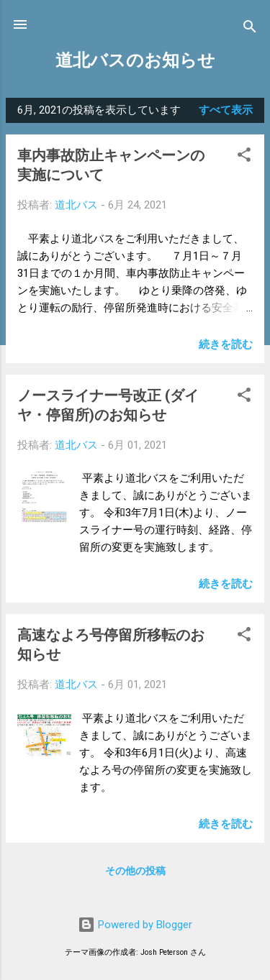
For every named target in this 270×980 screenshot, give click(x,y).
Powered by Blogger (135, 925)
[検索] (250, 29)
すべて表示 (226, 110)
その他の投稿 (135, 871)
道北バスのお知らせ (135, 60)
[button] (244, 157)
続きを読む (226, 344)
